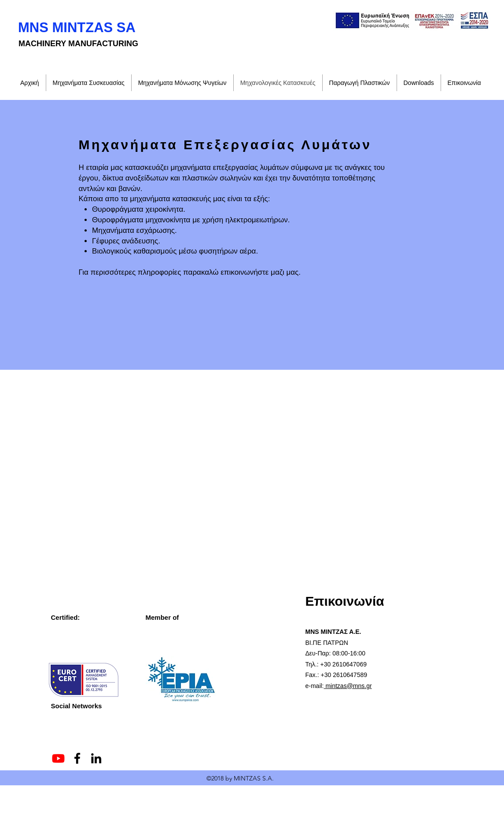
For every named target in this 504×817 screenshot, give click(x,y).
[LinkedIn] (96, 758)
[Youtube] (58, 758)
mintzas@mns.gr (348, 686)
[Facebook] (77, 758)
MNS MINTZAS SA (77, 28)
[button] (419, 83)
